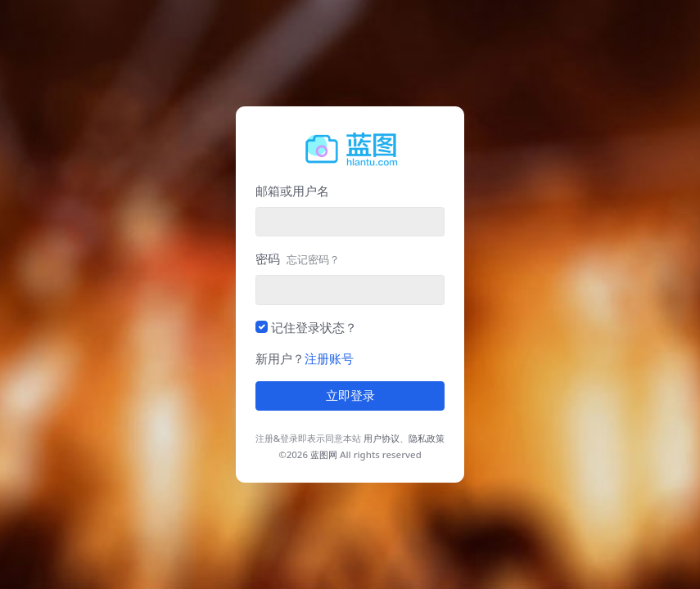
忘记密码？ (313, 259)
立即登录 (350, 396)
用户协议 (382, 438)
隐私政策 (427, 438)
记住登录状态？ (314, 327)
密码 (298, 259)
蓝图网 (324, 454)
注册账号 (329, 358)
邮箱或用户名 (292, 191)
